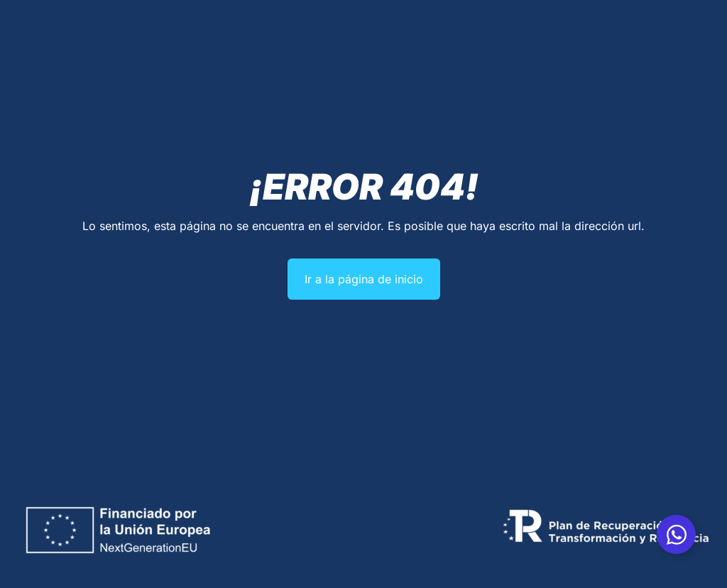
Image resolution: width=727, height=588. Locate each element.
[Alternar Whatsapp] (676, 534)
